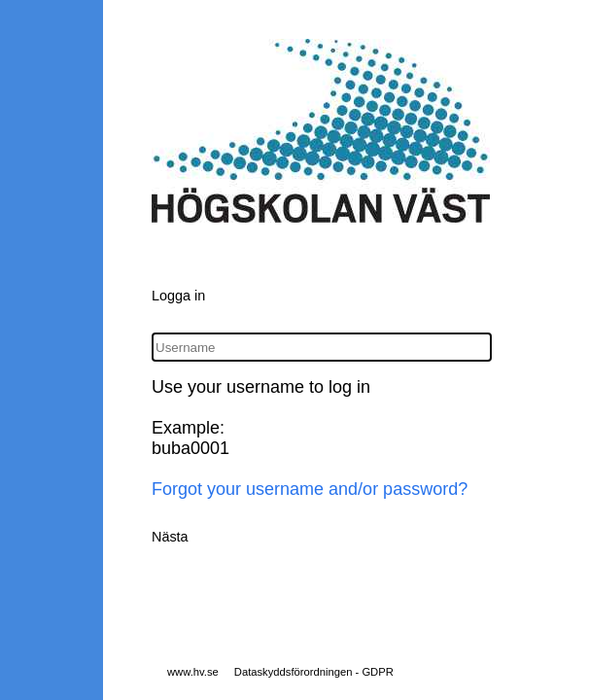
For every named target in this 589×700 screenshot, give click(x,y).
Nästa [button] (170, 537)
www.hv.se (193, 672)
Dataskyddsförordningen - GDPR (314, 672)
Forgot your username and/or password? (310, 489)
